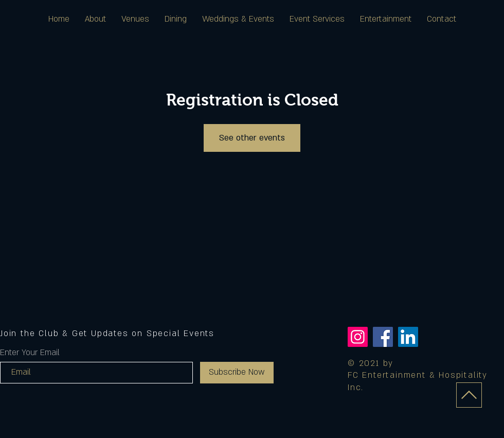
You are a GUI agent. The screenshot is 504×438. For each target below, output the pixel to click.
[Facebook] (383, 337)
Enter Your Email (30, 353)
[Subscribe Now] (237, 373)
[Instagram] (358, 337)
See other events (252, 138)
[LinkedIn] (408, 337)
